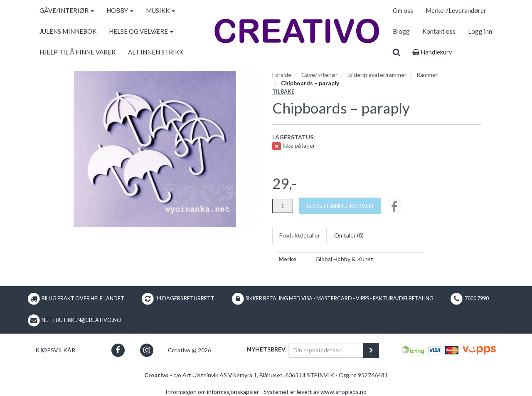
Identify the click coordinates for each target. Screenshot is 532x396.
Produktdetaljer (299, 235)
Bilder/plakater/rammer (377, 75)
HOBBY (120, 10)
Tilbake (283, 92)
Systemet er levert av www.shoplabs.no (315, 392)
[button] (118, 350)
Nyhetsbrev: (267, 349)
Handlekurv (432, 52)
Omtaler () (349, 235)
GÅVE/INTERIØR (67, 10)
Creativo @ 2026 (190, 350)
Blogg (401, 31)
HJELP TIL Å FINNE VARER (78, 52)
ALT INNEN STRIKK (156, 52)
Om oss (403, 10)
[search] (396, 52)
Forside (282, 75)
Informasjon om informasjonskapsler (212, 392)
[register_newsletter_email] (371, 350)
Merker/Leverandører (456, 10)
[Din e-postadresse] (326, 350)
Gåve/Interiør (319, 75)
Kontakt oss (439, 31)
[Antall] (283, 206)
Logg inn (480, 31)
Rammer (427, 75)
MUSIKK (160, 10)
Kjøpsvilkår (55, 350)
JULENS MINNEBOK (68, 31)
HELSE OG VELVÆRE (141, 31)
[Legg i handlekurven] (340, 206)
